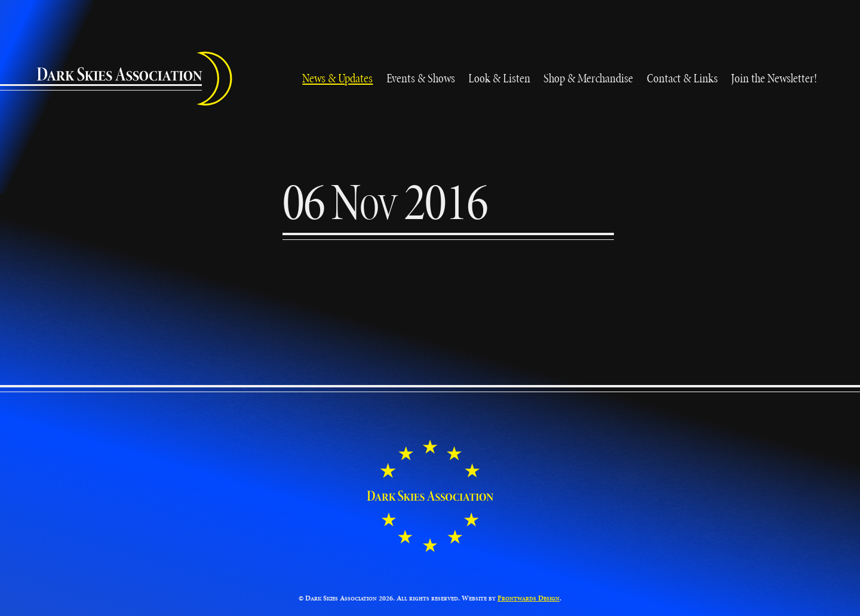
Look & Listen (499, 78)
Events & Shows (421, 78)
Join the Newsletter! (774, 78)
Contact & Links (682, 78)
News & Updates (337, 78)
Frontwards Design (529, 598)
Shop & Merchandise (588, 78)
